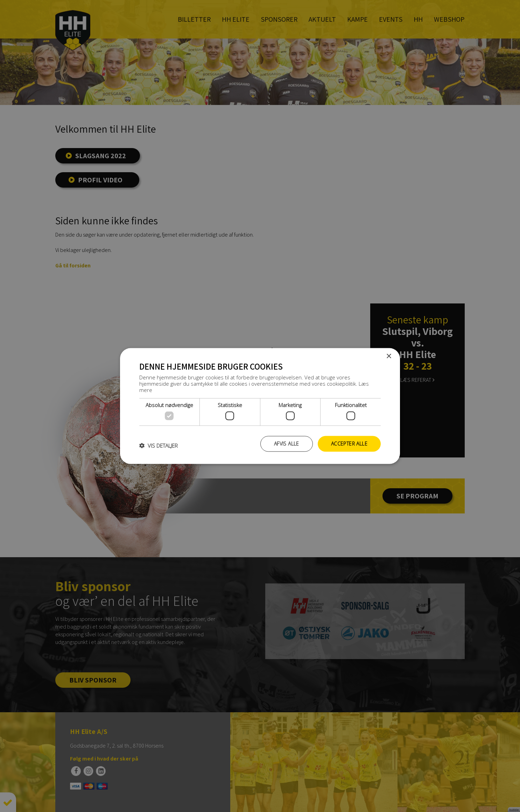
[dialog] (260, 406)
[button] (159, 446)
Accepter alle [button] (349, 444)
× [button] (389, 356)
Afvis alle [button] (287, 444)
